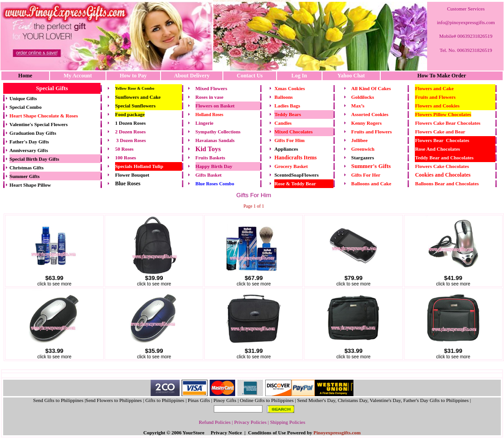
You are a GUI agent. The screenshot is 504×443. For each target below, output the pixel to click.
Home (25, 76)
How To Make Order (441, 76)
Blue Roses (128, 183)
